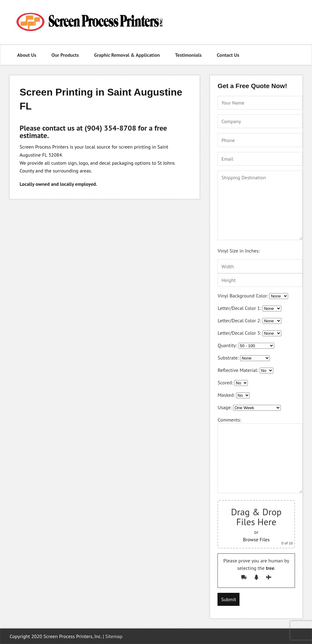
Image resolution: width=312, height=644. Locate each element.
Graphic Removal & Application (127, 55)
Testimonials (188, 55)
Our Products (65, 55)
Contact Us (228, 55)
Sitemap (114, 636)
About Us (27, 55)
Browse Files (256, 539)
